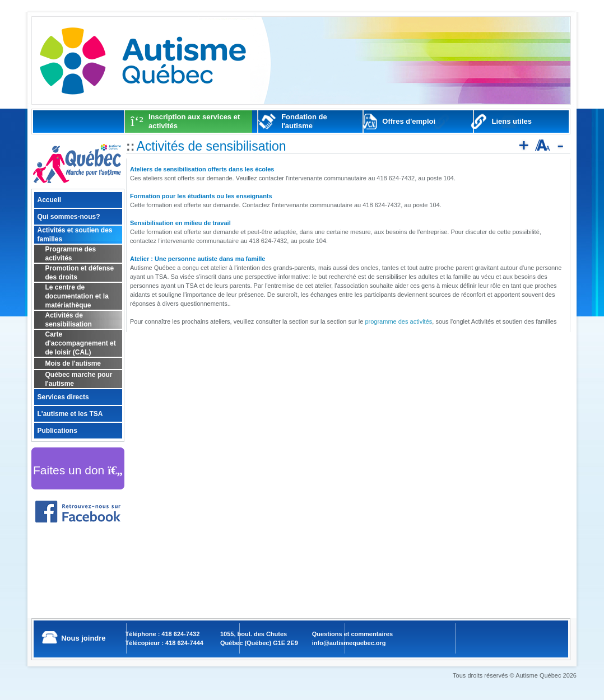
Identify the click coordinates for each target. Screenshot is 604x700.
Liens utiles (512, 121)
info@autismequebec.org (349, 643)
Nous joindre (83, 638)
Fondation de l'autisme (304, 121)
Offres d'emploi (409, 121)
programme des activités (398, 321)
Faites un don (78, 470)
